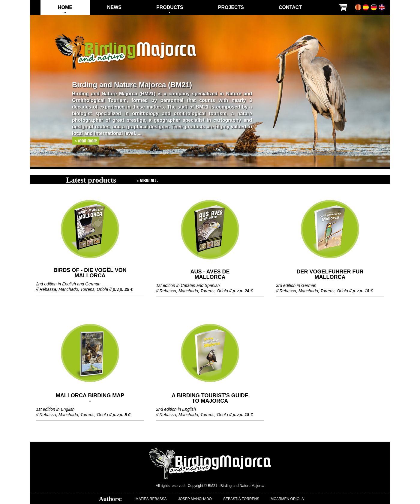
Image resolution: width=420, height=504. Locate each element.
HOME (65, 7)
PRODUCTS (170, 7)
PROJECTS (231, 7)
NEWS (114, 7)
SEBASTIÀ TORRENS (241, 499)
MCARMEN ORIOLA (287, 499)
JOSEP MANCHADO (195, 499)
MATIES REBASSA (151, 499)
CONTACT (290, 7)
